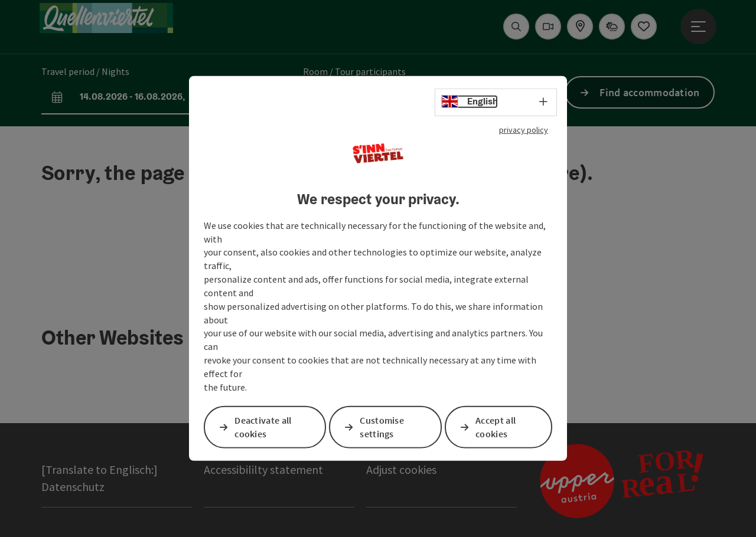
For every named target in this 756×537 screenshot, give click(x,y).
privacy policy (524, 130)
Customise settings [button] (383, 427)
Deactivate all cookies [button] (263, 427)
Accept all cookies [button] (496, 427)
